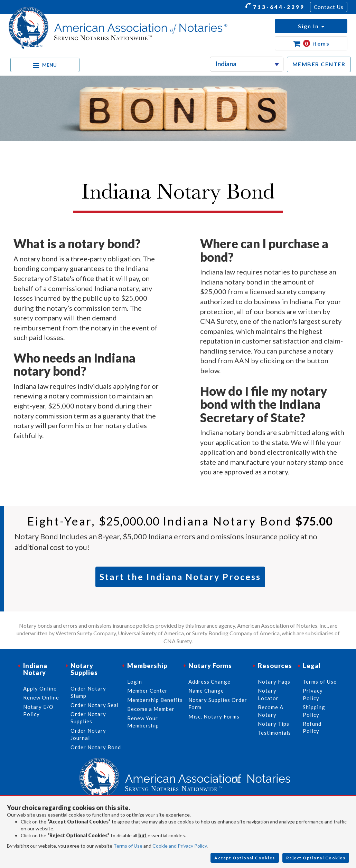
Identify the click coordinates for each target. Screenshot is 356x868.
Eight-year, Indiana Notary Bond (180, 521)
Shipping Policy (314, 711)
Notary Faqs (274, 682)
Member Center (147, 691)
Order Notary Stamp (88, 692)
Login (135, 682)
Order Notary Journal (88, 734)
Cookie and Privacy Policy (180, 846)
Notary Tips (274, 724)
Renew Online (41, 697)
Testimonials (274, 733)
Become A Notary (271, 711)
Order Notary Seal (95, 705)
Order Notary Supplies (88, 718)
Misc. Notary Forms (214, 716)
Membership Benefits (155, 700)
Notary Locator (268, 694)
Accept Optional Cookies (245, 858)
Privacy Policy (313, 694)
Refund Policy (312, 727)
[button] (311, 26)
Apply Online (40, 688)
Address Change (209, 682)
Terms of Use (128, 846)
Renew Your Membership (143, 722)
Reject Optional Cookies (316, 858)
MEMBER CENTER (319, 64)
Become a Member (151, 709)
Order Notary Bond (96, 747)
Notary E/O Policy (38, 710)
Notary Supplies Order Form (218, 703)
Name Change (206, 691)
